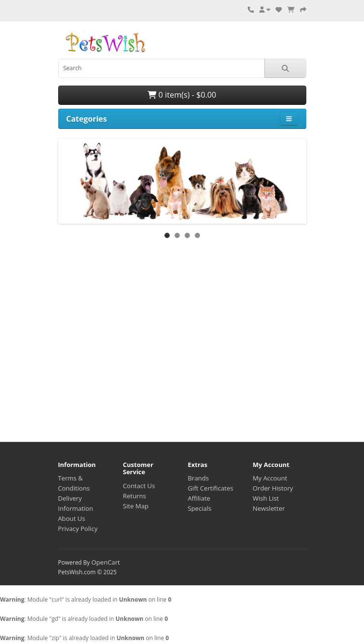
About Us (72, 518)
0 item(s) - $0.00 (182, 95)
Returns (135, 496)
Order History (273, 488)
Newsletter (269, 508)
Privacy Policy (78, 529)
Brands (199, 478)
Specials (200, 508)
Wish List (266, 498)
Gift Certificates (211, 488)
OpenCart (106, 562)
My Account (270, 478)
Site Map (136, 506)
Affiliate (199, 498)
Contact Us (139, 486)
